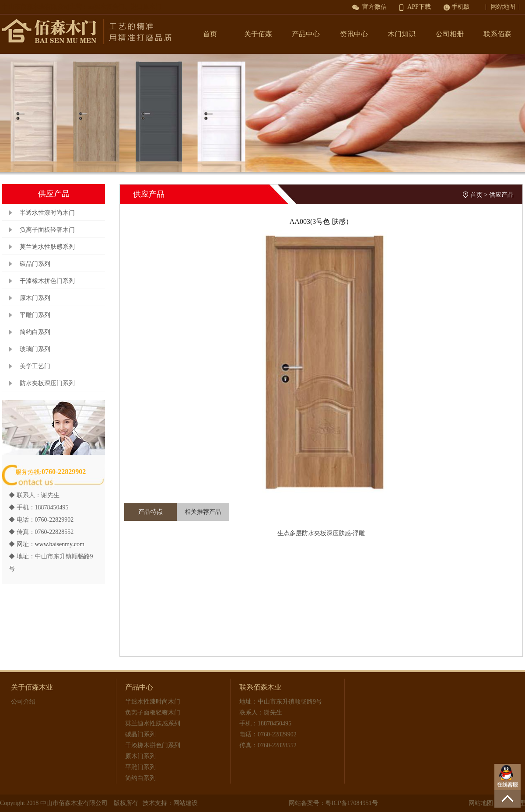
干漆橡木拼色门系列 (47, 281)
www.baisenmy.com (60, 544)
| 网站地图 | (504, 7)
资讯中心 (354, 34)
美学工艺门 (35, 366)
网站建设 (185, 803)
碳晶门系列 (35, 264)
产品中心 (306, 34)
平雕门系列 (35, 315)
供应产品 (501, 195)
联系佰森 (497, 34)
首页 (210, 34)
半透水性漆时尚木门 (47, 213)
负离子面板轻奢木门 (47, 230)
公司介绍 (23, 702)
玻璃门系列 (35, 349)
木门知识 (402, 34)
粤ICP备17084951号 (352, 803)
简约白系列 (35, 332)
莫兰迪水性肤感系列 (47, 247)
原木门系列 (35, 298)
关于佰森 (258, 34)
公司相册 (450, 34)
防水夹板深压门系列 (47, 383)
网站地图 (481, 803)
